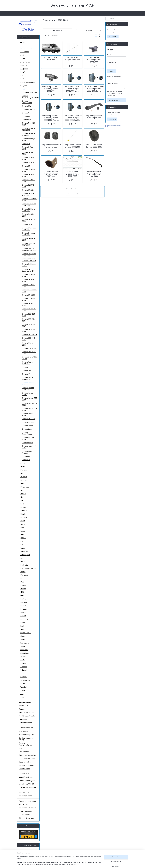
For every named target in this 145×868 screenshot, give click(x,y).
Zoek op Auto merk (26, 48)
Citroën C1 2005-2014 (28, 158)
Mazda (23, 572)
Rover (23, 623)
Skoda (23, 636)
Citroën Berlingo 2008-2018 (28, 134)
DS (21, 490)
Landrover (24, 551)
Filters (21, 748)
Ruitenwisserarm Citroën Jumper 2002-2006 (94, 174)
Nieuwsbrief (23, 804)
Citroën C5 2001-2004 (28, 275)
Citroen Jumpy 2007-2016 (30, 409)
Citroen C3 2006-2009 (28, 175)
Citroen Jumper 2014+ (28, 394)
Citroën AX (26, 116)
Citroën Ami (26, 113)
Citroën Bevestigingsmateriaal (31, 97)
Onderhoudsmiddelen (27, 758)
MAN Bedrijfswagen (28, 568)
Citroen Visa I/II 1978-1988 (28, 438)
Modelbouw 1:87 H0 (26, 784)
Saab (22, 626)
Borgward (24, 69)
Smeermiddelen (25, 762)
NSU (22, 592)
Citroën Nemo (27, 426)
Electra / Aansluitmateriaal (25, 744)
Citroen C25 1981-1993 (29, 315)
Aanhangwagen (25, 702)
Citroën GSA (27, 371)
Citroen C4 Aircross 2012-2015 (29, 229)
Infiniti (23, 521)
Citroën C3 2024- (28, 190)
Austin (23, 58)
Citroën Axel (27, 120)
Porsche (24, 609)
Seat (22, 629)
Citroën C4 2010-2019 (28, 220)
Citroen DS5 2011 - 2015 (29, 353)
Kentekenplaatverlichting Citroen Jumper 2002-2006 (51, 89)
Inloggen (111, 71)
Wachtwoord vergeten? (114, 76)
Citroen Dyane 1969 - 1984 (30, 358)
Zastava (23, 690)
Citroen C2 (26, 166)
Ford (22, 500)
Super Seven (25, 653)
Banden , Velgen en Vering (26, 739)
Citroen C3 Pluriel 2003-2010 (29, 210)
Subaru (23, 646)
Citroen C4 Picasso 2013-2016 (29, 255)
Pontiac (23, 606)
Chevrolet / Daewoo (28, 82)
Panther (24, 599)
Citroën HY (26, 374)
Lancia (23, 548)
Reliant (23, 612)
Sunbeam (24, 650)
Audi (22, 55)
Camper (22, 709)
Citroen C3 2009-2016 (28, 181)
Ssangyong (25, 643)
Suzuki (23, 657)
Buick (23, 75)
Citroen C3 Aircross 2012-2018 (29, 194)
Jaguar (23, 531)
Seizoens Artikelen (26, 728)
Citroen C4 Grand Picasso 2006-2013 (29, 249)
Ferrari (23, 494)
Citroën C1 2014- (28, 163)
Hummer (24, 511)
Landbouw (23, 719)
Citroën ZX (26, 460)
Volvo (23, 684)
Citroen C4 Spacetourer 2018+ (29, 270)
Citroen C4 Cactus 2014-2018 (29, 234)
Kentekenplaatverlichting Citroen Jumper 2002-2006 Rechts (51, 118)
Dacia (23, 467)
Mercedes (24, 575)
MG (22, 578)
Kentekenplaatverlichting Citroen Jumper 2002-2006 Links (72, 89)
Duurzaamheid (24, 815)
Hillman (23, 507)
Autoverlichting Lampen (28, 735)
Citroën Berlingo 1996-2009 (28, 129)
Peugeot (24, 602)
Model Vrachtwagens (27, 781)
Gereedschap (24, 752)
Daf (22, 473)
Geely (23, 504)
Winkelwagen (113, 36)
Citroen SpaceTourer (27, 433)
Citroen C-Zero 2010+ (28, 153)
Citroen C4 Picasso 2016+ (29, 265)
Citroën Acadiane (28, 110)
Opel (22, 595)
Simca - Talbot (26, 633)
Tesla (23, 660)
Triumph (24, 670)
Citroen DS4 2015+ (29, 348)
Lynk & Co (24, 565)
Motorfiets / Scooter (26, 712)
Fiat (22, 497)
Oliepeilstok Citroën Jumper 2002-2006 (72, 146)
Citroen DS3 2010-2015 (29, 339)
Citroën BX (26, 144)
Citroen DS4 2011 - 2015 (29, 344)
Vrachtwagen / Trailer (27, 716)
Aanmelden (112, 119)
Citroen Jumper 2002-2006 (51, 59)
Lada (22, 545)
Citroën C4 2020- (28, 225)
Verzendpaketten (25, 796)
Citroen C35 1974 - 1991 (29, 320)
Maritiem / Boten (25, 723)
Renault (23, 616)
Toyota (23, 663)
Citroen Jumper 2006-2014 (28, 389)
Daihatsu (24, 477)
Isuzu (23, 524)
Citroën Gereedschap (27, 102)
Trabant (24, 667)
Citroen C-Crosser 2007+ (29, 325)
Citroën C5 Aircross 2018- (29, 291)
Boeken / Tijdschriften (27, 787)
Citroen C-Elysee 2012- (28, 148)
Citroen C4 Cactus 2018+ (29, 239)
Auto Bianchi (25, 62)
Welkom (22, 42)
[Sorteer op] (88, 30)
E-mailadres (111, 55)
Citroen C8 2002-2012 (28, 304)
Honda (23, 514)
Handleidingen (24, 769)
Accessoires (23, 731)
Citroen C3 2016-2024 (28, 186)
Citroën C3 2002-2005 (28, 170)
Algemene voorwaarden (28, 801)
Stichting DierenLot (26, 818)
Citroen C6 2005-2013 (28, 299)
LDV (22, 558)
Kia (22, 541)
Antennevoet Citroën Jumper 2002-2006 (94, 60)
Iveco (22, 528)
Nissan (23, 589)
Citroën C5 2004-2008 (28, 280)
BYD (22, 79)
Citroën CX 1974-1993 (28, 330)
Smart (23, 640)
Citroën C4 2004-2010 (28, 215)
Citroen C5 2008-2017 (28, 286)
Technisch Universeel (27, 765)
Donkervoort (25, 487)
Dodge (23, 483)
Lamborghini (25, 555)
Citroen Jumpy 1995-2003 (30, 399)
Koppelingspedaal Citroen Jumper (94, 117)
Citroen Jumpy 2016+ (27, 415)
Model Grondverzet (26, 777)
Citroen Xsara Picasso (27, 452)
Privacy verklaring (26, 811)
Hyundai (24, 517)
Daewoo (24, 470)
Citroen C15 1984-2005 (29, 310)
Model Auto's (24, 774)
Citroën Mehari (28, 422)
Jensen (23, 538)
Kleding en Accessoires (27, 755)
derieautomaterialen (113, 126)
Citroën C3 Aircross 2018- (29, 200)
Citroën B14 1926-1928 (29, 124)
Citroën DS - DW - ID (30, 335)
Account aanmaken (115, 100)
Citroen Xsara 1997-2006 (30, 447)
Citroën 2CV (27, 106)
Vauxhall (24, 677)
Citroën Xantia (27, 443)
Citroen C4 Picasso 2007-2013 (29, 244)
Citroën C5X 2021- (29, 295)
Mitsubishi (24, 585)
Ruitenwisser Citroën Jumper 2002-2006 (72, 174)
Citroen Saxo (27, 429)
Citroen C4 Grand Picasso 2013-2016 (29, 260)
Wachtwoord (112, 63)
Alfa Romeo (25, 52)
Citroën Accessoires (29, 92)
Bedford (24, 65)
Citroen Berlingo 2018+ (28, 140)
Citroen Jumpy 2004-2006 (30, 404)
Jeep (22, 534)
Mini (22, 582)
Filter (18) (57, 30)
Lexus (23, 562)
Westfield (24, 687)
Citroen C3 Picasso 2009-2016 (29, 205)
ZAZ (22, 694)
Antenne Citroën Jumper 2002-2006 (72, 59)
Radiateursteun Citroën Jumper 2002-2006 (51, 174)
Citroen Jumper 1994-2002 (28, 378)
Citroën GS (26, 367)
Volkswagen (25, 680)
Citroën (23, 89)
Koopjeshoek (24, 792)
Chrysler (24, 86)
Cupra (23, 463)
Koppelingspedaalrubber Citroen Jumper (51, 146)
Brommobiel (24, 706)
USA (22, 697)
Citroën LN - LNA (28, 419)
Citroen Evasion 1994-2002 (28, 363)
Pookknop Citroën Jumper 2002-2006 (94, 146)
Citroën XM (26, 456)
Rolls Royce (25, 619)
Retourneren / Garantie (28, 808)
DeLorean (24, 480)
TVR (22, 673)
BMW (23, 72)
